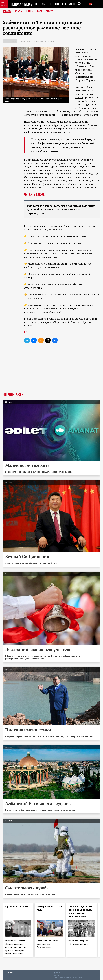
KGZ (44, 4)
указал (68, 125)
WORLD (72, 4)
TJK (50, 4)
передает (79, 174)
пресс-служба (83, 70)
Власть (30, 41)
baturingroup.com (71, 977)
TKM (57, 4)
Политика (39, 41)
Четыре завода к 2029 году (50, 908)
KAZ (37, 4)
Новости (7, 11)
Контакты (9, 972)
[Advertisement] (51, 373)
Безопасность (51, 41)
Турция (22, 41)
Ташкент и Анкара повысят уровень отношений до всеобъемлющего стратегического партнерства (61, 209)
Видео (30, 11)
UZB (64, 4)
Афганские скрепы (16, 907)
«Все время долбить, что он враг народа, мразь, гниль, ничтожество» (81, 911)
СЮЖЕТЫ (50, 11)
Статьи (19, 11)
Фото (39, 11)
